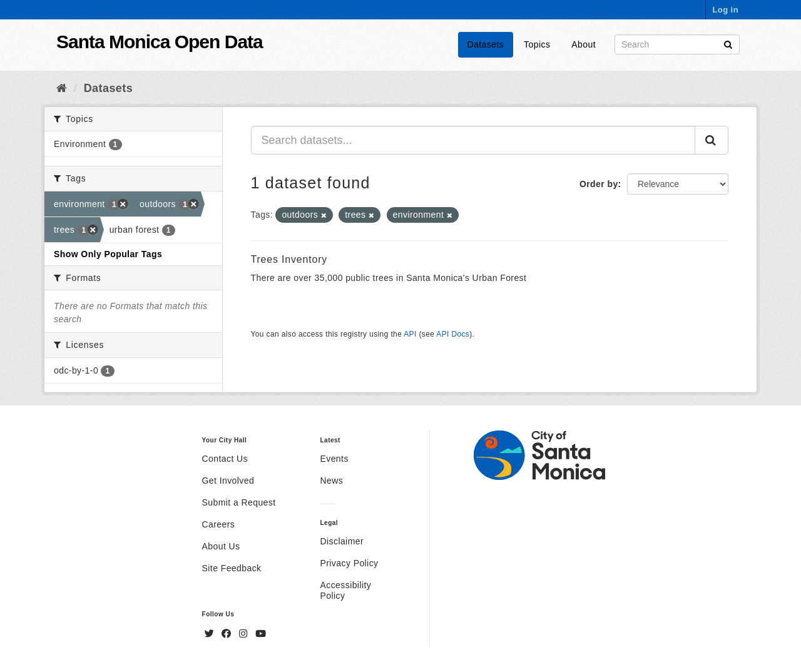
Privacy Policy (349, 563)
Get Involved (228, 481)
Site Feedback (232, 568)
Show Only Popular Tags (108, 254)
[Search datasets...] (473, 140)
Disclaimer (342, 541)
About (584, 44)
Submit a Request (239, 502)
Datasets (486, 44)
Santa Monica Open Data (160, 42)
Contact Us (225, 459)
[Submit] (728, 43)
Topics (537, 44)
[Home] (62, 88)
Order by (599, 184)
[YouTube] (261, 634)
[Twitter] (211, 634)
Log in (725, 10)
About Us (221, 546)
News (331, 481)
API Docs (453, 334)
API (410, 334)
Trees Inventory (289, 259)
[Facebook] (228, 634)
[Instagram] (245, 634)
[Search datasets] (677, 44)
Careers (219, 524)
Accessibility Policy (345, 590)
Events (334, 459)
